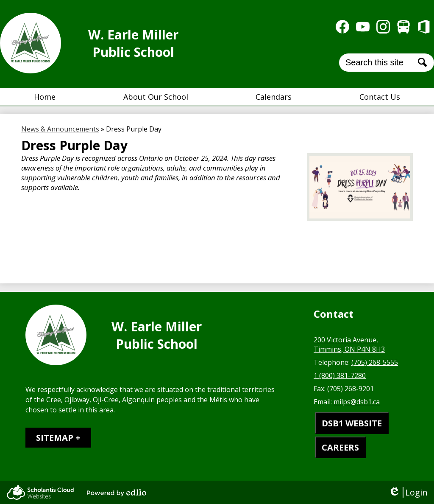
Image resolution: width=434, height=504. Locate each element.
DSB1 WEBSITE (352, 423)
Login (408, 492)
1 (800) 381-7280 (340, 375)
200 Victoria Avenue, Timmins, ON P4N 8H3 (349, 344)
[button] (156, 97)
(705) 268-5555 (375, 362)
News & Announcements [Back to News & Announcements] (60, 129)
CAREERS (340, 447)
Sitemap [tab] (55, 438)
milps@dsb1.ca (357, 402)
